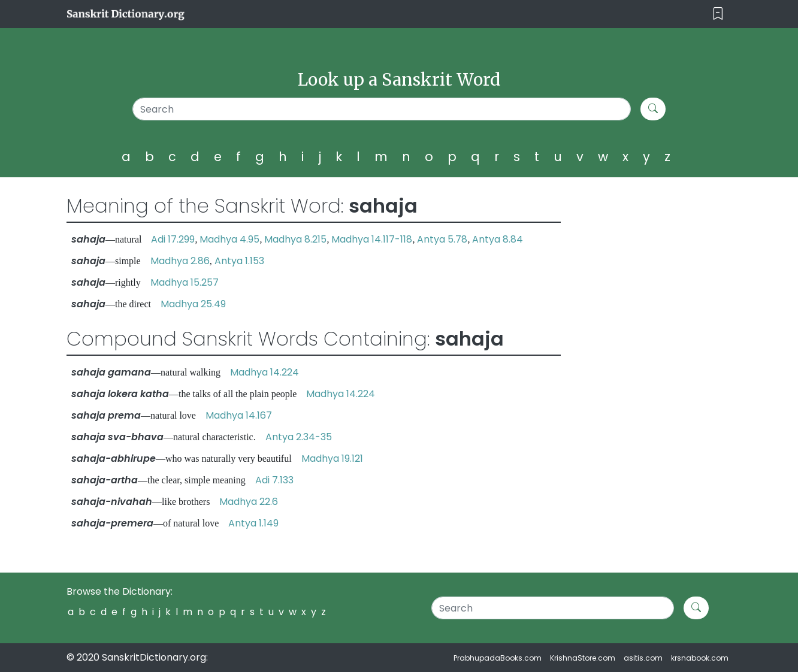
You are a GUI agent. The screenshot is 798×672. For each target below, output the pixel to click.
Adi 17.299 (173, 239)
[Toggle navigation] (718, 14)
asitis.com (643, 658)
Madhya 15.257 (185, 282)
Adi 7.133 (274, 480)
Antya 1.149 (253, 523)
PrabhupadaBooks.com (498, 658)
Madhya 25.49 (193, 304)
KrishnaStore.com (583, 658)
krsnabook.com (700, 658)
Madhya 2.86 (180, 261)
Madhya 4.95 (229, 239)
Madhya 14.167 (239, 415)
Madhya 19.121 (332, 458)
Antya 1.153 (239, 261)
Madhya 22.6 (249, 502)
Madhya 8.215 (295, 239)
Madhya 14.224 (265, 372)
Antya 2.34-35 (299, 437)
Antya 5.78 (442, 239)
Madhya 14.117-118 (372, 239)
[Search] (382, 109)
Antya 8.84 (498, 239)
